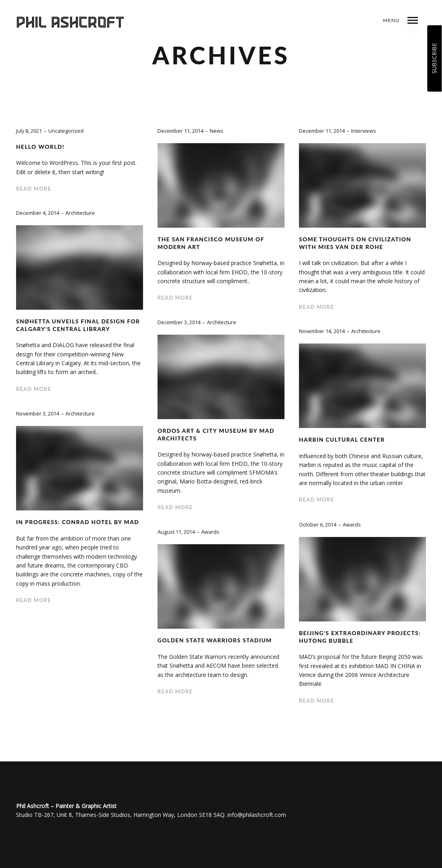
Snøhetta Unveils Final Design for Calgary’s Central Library (79, 325)
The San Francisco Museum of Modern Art (211, 243)
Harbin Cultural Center (342, 439)
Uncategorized (67, 131)
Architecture (80, 213)
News (217, 131)
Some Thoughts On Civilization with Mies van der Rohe (356, 243)
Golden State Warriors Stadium (215, 640)
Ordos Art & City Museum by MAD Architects (217, 434)
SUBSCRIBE (434, 58)
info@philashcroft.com (257, 815)
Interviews (364, 131)
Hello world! (41, 147)
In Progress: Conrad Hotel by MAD (78, 522)
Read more (34, 189)
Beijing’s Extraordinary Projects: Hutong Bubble (360, 637)
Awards (352, 525)
